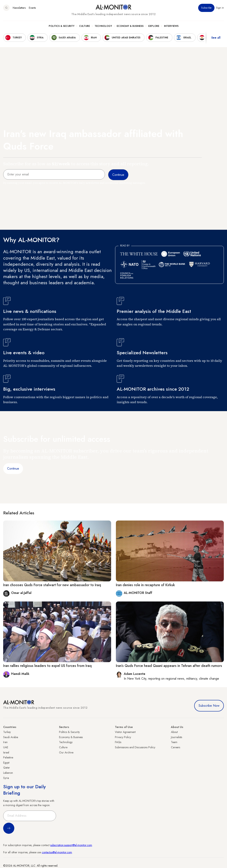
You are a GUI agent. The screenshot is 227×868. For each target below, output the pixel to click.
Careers (176, 747)
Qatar (7, 768)
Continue (13, 469)
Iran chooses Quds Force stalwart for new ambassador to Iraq (52, 585)
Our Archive (66, 752)
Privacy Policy (123, 737)
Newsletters (19, 8)
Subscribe (206, 8)
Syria (6, 778)
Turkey (7, 732)
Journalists (177, 737)
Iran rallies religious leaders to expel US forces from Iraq (47, 666)
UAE (6, 747)
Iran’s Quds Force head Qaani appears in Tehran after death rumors (169, 666)
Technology (103, 26)
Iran (5, 742)
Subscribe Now (209, 706)
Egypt (6, 763)
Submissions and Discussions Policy (135, 747)
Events (32, 8)
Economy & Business (130, 26)
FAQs (118, 742)
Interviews (171, 26)
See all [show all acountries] (216, 38)
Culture (84, 26)
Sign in (220, 8)
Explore (154, 26)
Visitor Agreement (125, 732)
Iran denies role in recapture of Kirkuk (145, 585)
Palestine (8, 757)
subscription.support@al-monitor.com (71, 845)
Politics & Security (62, 26)
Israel (6, 752)
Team (174, 742)
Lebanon (8, 773)
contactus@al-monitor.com (57, 852)
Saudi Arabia (11, 737)
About (174, 732)
